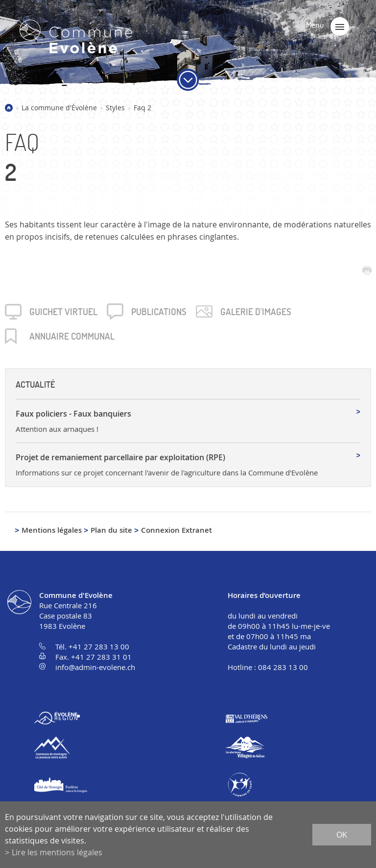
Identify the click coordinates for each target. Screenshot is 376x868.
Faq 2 (142, 108)
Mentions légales (52, 530)
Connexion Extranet (176, 530)
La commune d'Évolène (59, 108)
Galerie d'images (256, 312)
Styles (115, 108)
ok (342, 835)
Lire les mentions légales (57, 852)
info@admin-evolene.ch (95, 667)
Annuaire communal (72, 336)
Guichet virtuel (63, 312)
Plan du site (111, 530)
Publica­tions (159, 312)
